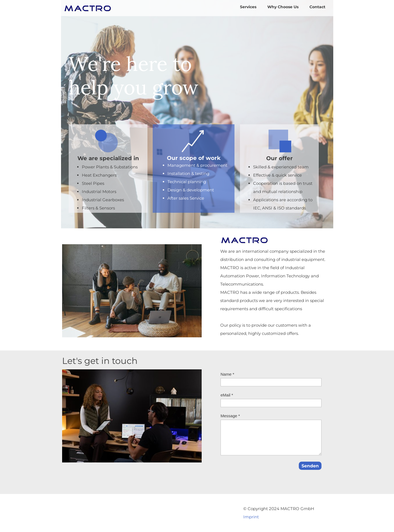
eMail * (227, 395)
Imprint (251, 517)
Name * (227, 374)
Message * (230, 416)
